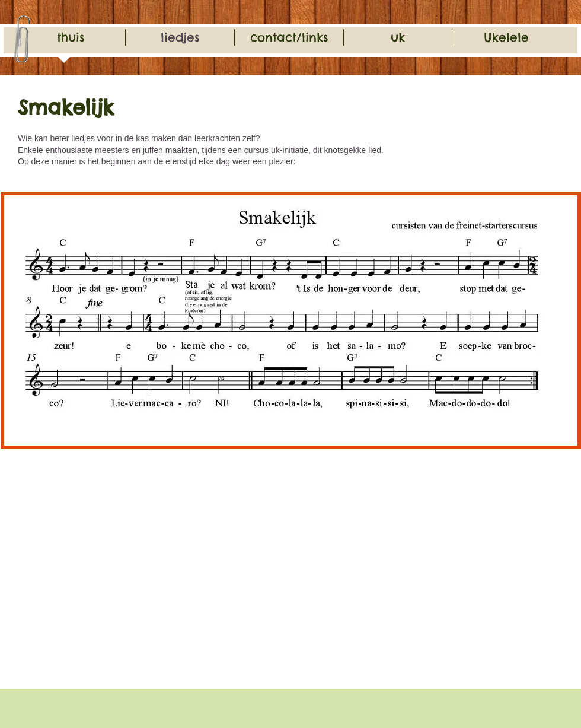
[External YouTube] (143, 582)
